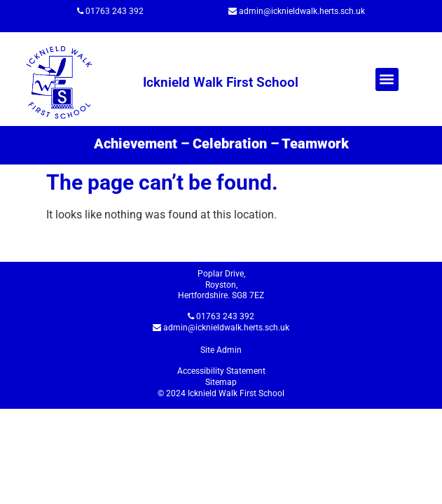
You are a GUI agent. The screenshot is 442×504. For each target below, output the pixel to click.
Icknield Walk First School (221, 82)
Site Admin (221, 350)
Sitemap (221, 382)
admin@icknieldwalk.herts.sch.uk (302, 11)
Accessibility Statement (221, 371)
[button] (387, 79)
